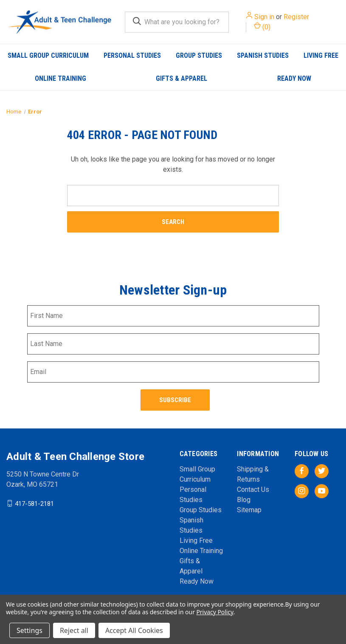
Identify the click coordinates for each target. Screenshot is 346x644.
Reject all (74, 630)
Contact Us (253, 489)
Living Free (196, 540)
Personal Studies (132, 55)
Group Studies (199, 55)
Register (296, 17)
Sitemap (249, 509)
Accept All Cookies (134, 630)
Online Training (60, 78)
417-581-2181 (34, 503)
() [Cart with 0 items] (262, 27)
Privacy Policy (215, 612)
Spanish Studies (263, 55)
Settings (30, 630)
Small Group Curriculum (48, 55)
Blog (244, 499)
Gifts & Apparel (181, 78)
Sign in (264, 17)
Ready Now (294, 78)
